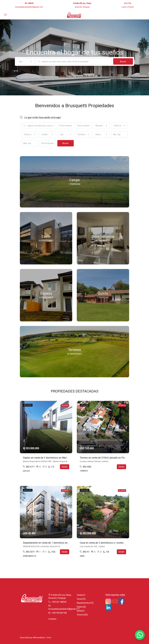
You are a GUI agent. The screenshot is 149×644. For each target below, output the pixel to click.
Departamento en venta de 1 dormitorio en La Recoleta (52, 543)
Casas (80, 599)
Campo (80, 595)
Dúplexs (80, 607)
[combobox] (25, 62)
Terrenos (81, 615)
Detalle (65, 467)
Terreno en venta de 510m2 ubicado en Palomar (105, 458)
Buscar (123, 62)
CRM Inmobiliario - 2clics (42, 638)
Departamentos (83, 603)
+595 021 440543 (59, 602)
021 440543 (29, 3)
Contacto (52, 619)
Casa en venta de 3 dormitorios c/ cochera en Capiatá (108, 543)
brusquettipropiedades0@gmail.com (29, 7)
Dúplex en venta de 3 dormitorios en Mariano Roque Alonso (54, 458)
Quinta (80, 611)
